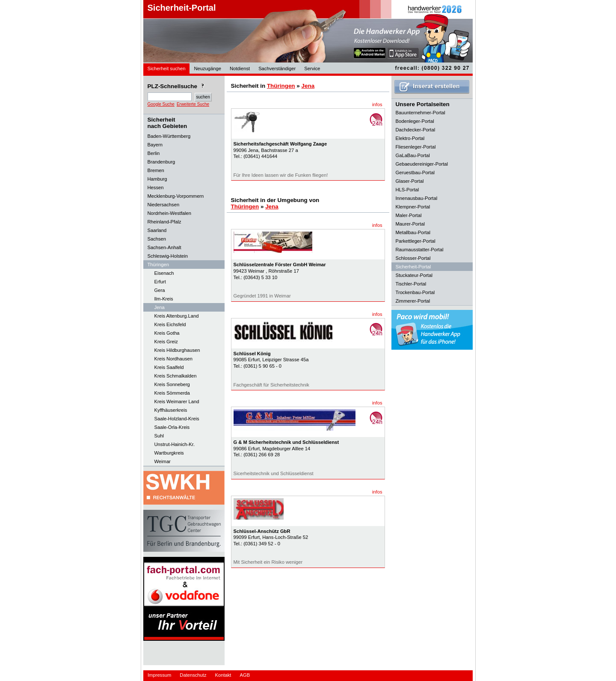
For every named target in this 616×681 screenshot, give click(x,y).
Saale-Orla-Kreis (172, 427)
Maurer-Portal (410, 224)
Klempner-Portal (413, 207)
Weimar (163, 461)
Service (312, 68)
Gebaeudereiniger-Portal (422, 164)
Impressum (159, 675)
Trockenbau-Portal (415, 292)
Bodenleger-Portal (415, 121)
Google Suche (161, 104)
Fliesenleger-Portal (416, 147)
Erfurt (160, 282)
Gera (160, 290)
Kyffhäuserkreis (171, 410)
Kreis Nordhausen (174, 359)
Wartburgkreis (169, 453)
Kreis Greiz (166, 342)
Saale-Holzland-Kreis (177, 419)
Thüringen (281, 86)
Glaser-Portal (410, 181)
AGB (245, 675)
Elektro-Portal (410, 138)
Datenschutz (193, 675)
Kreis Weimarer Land (177, 401)
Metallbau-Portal (413, 232)
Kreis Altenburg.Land (177, 316)
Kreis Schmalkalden (176, 376)
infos (377, 104)
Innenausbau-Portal (417, 198)
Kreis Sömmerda (172, 393)
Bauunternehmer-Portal (421, 113)
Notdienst (240, 68)
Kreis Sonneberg (172, 384)
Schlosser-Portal (413, 258)
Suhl (159, 436)
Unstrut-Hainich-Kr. (175, 444)
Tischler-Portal (411, 284)
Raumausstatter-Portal (420, 250)
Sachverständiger (277, 68)
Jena (160, 307)
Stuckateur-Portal (414, 275)
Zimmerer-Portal (413, 301)
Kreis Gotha (167, 333)
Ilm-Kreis (164, 299)
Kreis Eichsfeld (170, 324)
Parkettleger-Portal (416, 241)
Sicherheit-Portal (182, 8)
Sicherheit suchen (167, 68)
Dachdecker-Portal (416, 130)
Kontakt (223, 675)
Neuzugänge (207, 68)
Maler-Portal (409, 215)
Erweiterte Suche (193, 104)
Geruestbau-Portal (415, 172)
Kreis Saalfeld (169, 367)
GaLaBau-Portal (413, 155)
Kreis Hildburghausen (177, 350)
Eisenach (164, 273)
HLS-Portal (407, 190)
